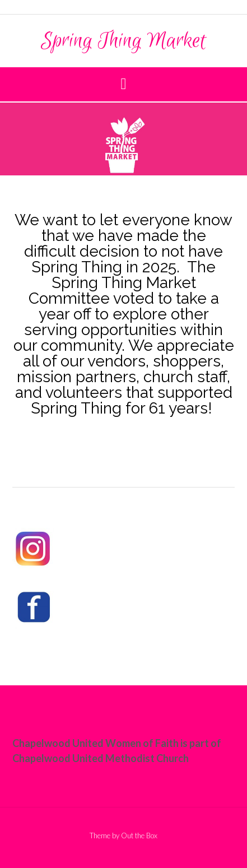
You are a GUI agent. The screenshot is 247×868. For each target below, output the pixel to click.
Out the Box (139, 835)
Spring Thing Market (123, 41)
